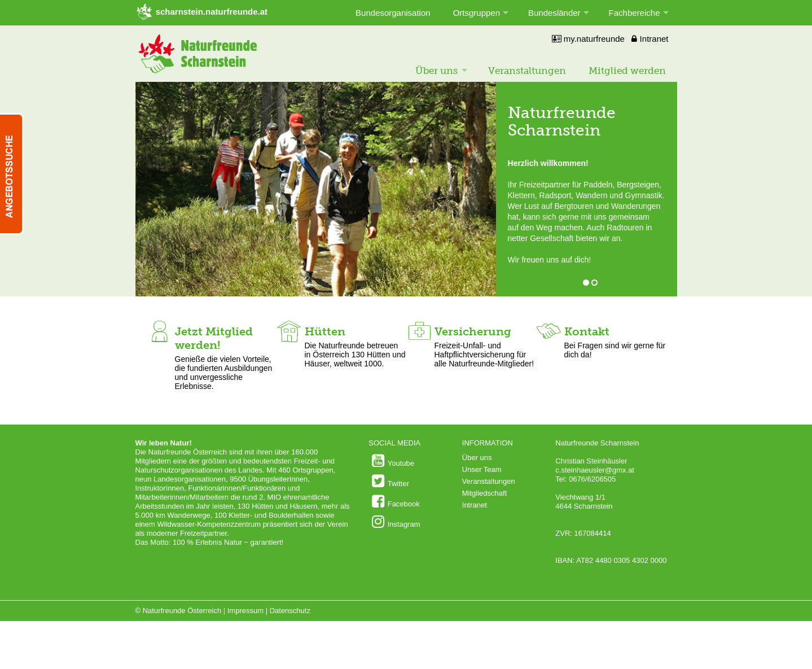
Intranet (650, 39)
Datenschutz (290, 611)
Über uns (436, 71)
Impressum (245, 611)
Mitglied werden (627, 71)
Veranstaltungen (527, 71)
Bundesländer (554, 13)
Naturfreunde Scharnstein (562, 121)
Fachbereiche (635, 13)
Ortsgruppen (477, 13)
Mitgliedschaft (484, 493)
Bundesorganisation (393, 13)
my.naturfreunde (588, 39)
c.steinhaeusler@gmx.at (595, 470)
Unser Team (482, 469)
